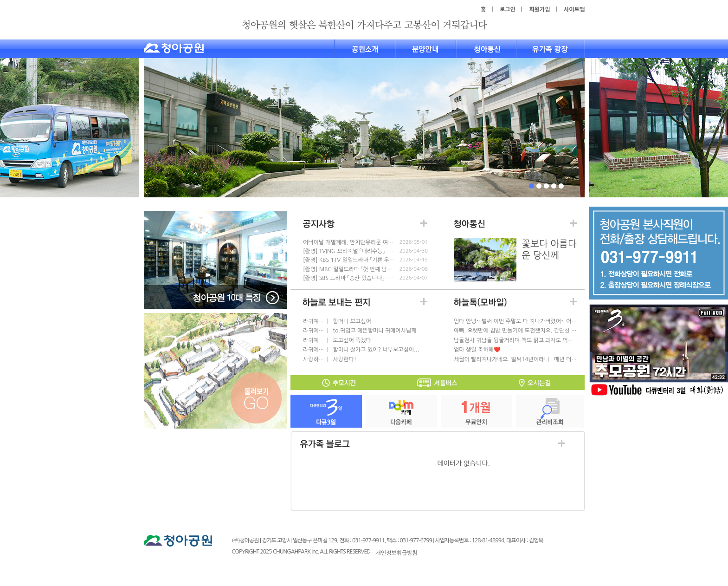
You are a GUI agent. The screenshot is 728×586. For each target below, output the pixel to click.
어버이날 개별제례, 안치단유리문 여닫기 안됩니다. (349, 242)
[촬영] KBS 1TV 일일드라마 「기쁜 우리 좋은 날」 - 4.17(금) (349, 260)
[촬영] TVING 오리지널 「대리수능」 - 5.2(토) (349, 251)
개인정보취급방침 (397, 553)
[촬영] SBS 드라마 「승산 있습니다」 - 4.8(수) (349, 278)
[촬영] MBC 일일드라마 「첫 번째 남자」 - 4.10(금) (349, 269)
